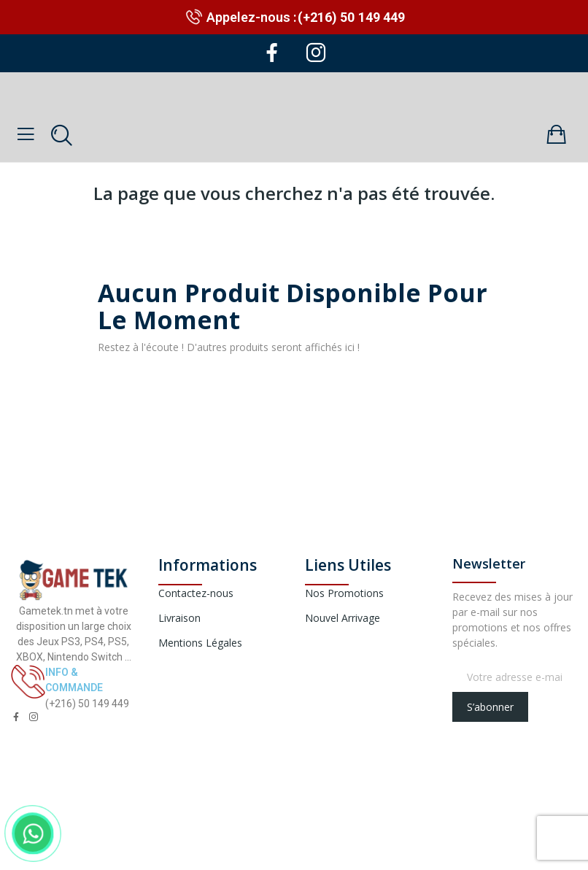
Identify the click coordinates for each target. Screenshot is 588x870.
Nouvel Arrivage (343, 618)
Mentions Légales (200, 643)
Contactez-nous (196, 593)
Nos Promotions (344, 593)
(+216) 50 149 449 (352, 17)
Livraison (179, 618)
